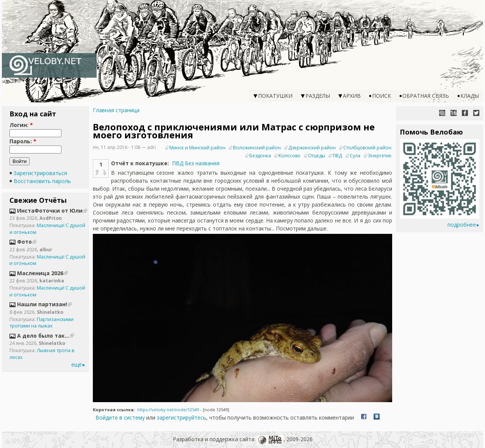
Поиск (382, 96)
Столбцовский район (367, 148)
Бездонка (260, 156)
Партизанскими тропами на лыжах (41, 323)
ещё (77, 364)
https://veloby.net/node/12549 (168, 410)
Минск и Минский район (197, 148)
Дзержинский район (312, 148)
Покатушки (275, 96)
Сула (355, 156)
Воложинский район (257, 148)
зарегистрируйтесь (181, 417)
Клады (470, 96)
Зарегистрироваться (40, 173)
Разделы (318, 96)
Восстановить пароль (42, 181)
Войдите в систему (120, 417)
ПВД (337, 156)
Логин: (21, 125)
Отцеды (317, 156)
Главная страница (116, 110)
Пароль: (23, 141)
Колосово (289, 156)
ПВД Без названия (196, 163)
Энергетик (380, 156)
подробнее (462, 225)
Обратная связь (426, 96)
